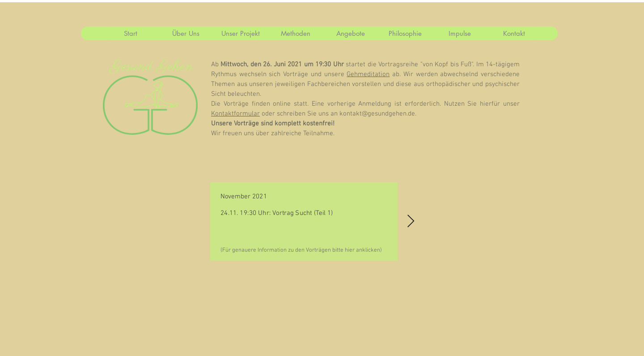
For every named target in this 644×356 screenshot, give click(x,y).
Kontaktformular (235, 114)
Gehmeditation (368, 74)
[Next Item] (411, 221)
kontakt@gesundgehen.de (377, 114)
